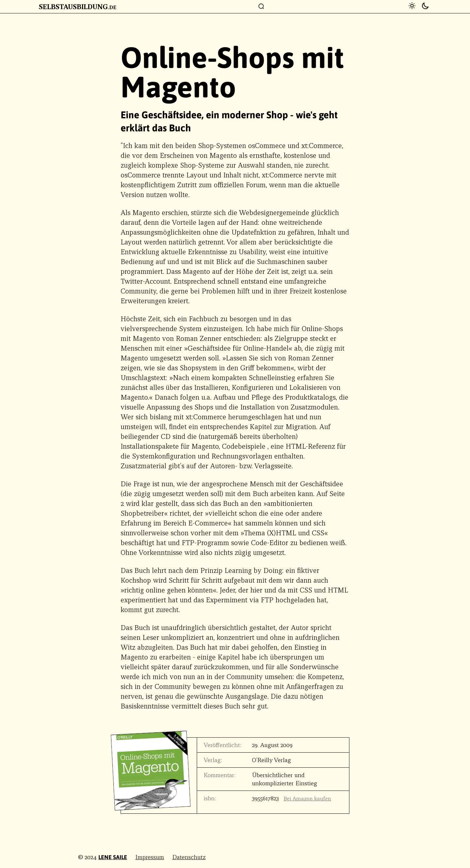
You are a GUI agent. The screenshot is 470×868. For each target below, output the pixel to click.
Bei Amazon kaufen (307, 799)
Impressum (150, 857)
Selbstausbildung (78, 7)
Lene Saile (113, 857)
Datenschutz (189, 857)
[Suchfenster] (261, 7)
